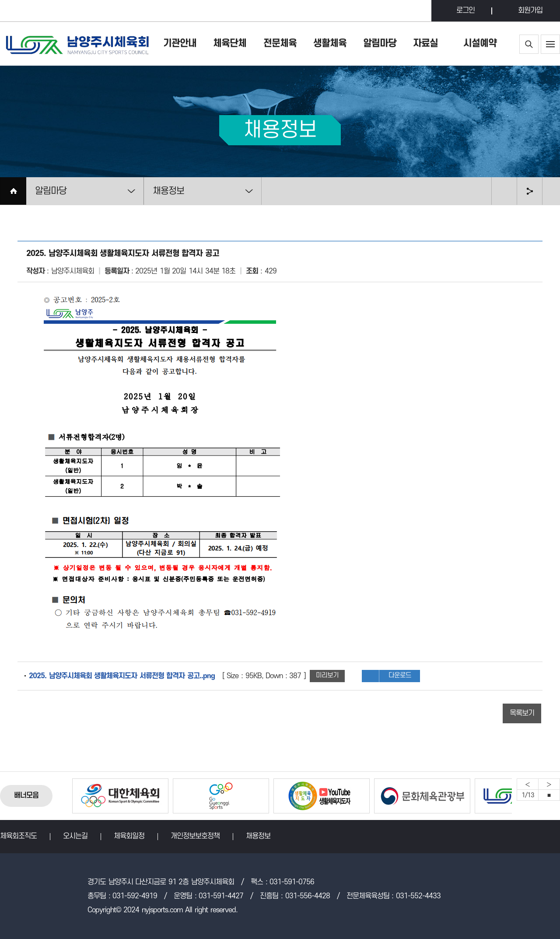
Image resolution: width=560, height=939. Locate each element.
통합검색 (529, 44)
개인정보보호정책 (195, 836)
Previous (528, 784)
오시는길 (75, 836)
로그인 (465, 11)
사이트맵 (550, 44)
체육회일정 (129, 836)
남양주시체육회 (77, 44)
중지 (549, 795)
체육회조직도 (18, 836)
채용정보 (258, 836)
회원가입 (530, 11)
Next (549, 784)
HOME (13, 191)
